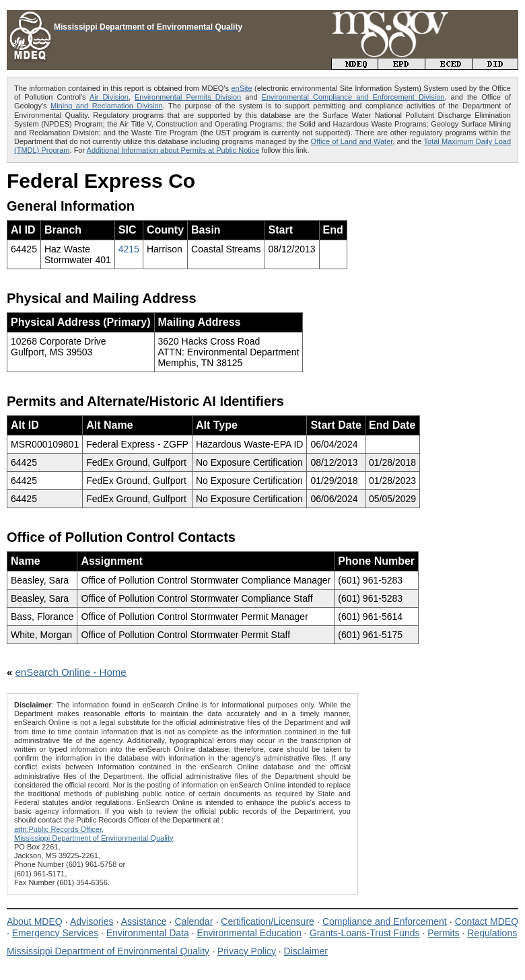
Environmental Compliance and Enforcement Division (353, 97)
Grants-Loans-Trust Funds (365, 933)
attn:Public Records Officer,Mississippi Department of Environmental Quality (94, 834)
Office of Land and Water (352, 141)
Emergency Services (55, 933)
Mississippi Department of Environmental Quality (108, 951)
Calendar (194, 921)
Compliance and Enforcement (385, 921)
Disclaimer (306, 951)
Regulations (492, 933)
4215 (129, 249)
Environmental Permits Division (188, 97)
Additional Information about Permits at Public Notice (173, 150)
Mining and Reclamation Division (107, 106)
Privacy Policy (247, 951)
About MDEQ (35, 921)
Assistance (144, 921)
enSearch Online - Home (71, 672)
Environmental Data (148, 933)
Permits (443, 933)
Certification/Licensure (268, 921)
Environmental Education (249, 933)
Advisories (92, 921)
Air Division (109, 97)
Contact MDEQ (487, 921)
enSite (241, 88)
